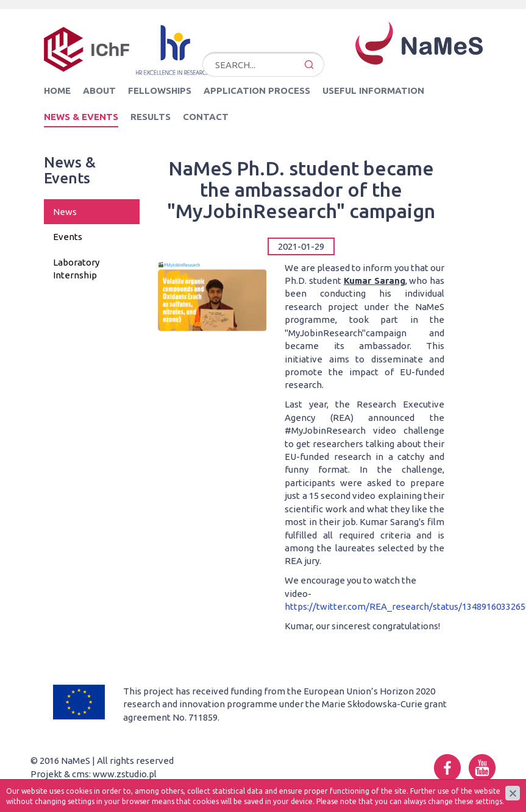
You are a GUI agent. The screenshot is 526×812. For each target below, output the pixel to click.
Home (57, 90)
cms (80, 774)
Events (68, 237)
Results (151, 117)
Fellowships (160, 90)
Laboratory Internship (76, 269)
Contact (206, 117)
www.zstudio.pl (125, 774)
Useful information (373, 90)
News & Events (81, 117)
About (99, 90)
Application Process (257, 90)
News (65, 212)
